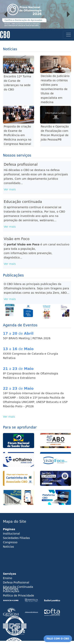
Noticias (8, 547)
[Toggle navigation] (68, 35)
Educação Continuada (18, 587)
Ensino (7, 578)
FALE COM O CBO (58, 639)
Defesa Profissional (16, 582)
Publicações (11, 591)
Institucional (11, 534)
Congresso (10, 542)
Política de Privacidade (19, 596)
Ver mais (10, 189)
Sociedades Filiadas (16, 538)
